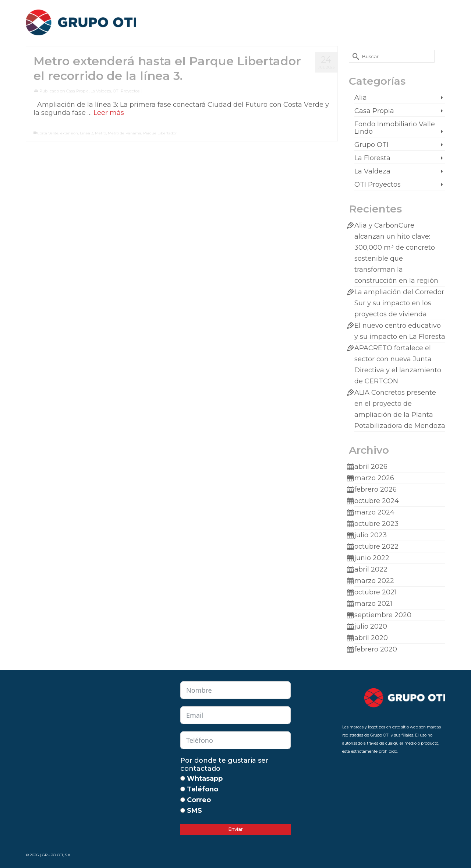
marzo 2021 (373, 604)
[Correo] (183, 800)
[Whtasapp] (183, 778)
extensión (69, 133)
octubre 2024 (377, 501)
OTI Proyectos (126, 91)
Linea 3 (86, 133)
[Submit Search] (354, 56)
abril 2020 (371, 638)
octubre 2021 (376, 592)
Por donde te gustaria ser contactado (224, 765)
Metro (100, 133)
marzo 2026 (374, 478)
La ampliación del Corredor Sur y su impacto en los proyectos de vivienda (399, 303)
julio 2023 (371, 535)
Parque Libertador (160, 133)
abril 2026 (371, 467)
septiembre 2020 (383, 615)
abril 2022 (371, 569)
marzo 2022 (374, 581)
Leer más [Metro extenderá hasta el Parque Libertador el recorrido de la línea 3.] (109, 113)
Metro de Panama (125, 133)
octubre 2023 (376, 524)
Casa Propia (77, 91)
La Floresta (372, 158)
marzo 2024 (374, 512)
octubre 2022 (376, 547)
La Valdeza (101, 91)
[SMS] (183, 810)
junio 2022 (372, 558)
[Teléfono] (183, 789)
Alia (361, 98)
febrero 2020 (376, 649)
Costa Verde (48, 133)
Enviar (235, 829)
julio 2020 (371, 626)
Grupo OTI (371, 145)
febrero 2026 (376, 489)
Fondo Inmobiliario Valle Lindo (395, 128)
